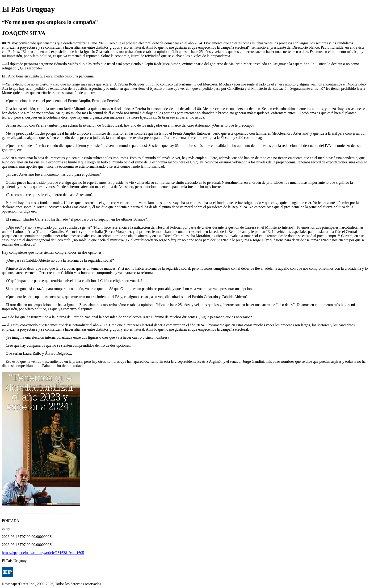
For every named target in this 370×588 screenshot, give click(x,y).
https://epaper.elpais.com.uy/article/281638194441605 (43, 553)
